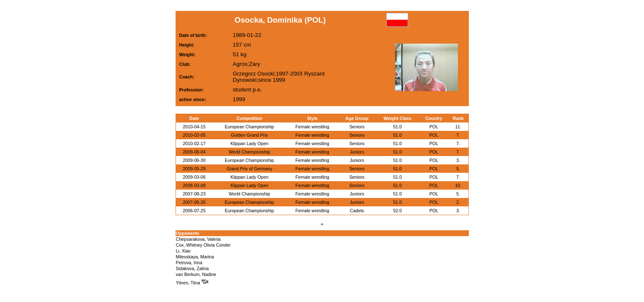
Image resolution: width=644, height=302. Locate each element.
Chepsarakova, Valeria (198, 239)
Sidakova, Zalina (193, 268)
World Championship (250, 152)
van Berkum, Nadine (196, 274)
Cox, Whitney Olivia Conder (203, 245)
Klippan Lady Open (250, 143)
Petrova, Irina (189, 263)
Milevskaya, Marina (195, 257)
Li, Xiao (184, 251)
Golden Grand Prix (249, 135)
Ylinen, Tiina (192, 283)
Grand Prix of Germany (249, 169)
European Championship (250, 127)
